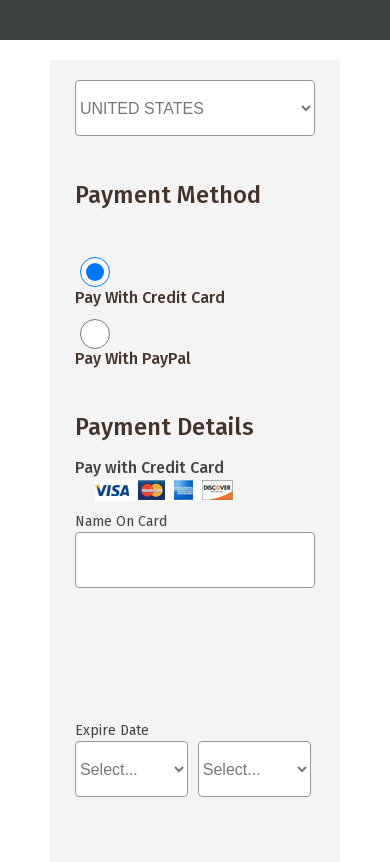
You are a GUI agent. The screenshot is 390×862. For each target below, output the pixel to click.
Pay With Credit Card (150, 297)
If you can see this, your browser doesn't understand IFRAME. (165, 664)
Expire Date (112, 730)
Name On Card (121, 521)
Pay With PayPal (133, 358)
